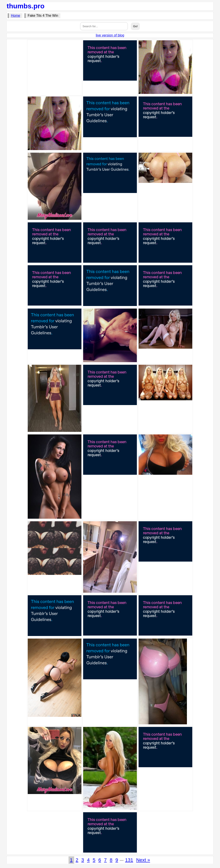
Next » (143, 860)
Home (16, 16)
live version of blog (110, 35)
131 (129, 860)
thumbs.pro (26, 6)
